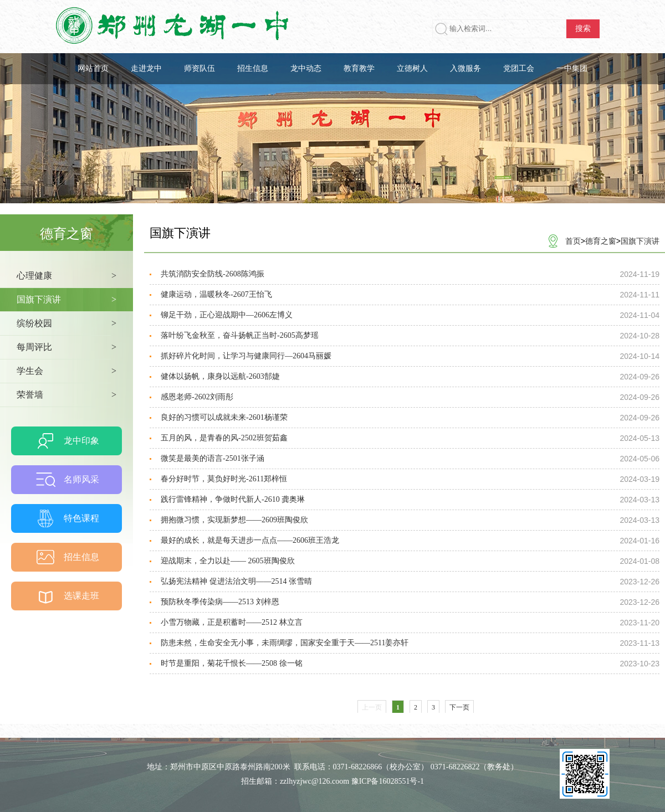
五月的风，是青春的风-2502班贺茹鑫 (224, 438)
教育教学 (359, 68)
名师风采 (81, 479)
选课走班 (81, 596)
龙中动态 (306, 68)
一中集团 (572, 68)
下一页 (459, 707)
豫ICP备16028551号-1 (388, 781)
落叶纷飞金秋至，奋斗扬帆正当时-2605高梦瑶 (240, 335)
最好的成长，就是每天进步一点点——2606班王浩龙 (250, 540)
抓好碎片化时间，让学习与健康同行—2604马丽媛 (246, 356)
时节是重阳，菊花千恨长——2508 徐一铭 (232, 663)
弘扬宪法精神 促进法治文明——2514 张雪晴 (236, 581)
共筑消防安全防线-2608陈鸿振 (213, 274)
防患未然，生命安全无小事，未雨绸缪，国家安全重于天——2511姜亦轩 (285, 643)
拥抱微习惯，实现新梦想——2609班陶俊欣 (234, 520)
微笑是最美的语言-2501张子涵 (213, 458)
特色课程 (81, 518)
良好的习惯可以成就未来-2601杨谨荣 (224, 417)
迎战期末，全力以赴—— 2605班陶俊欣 (228, 561)
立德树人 (412, 68)
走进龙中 (146, 68)
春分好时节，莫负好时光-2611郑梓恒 (224, 479)
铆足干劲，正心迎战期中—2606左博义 (227, 315)
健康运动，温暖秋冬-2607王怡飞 (216, 294)
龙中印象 (81, 441)
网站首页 (93, 68)
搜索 (583, 29)
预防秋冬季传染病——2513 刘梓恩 (220, 602)
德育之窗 (601, 241)
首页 (573, 241)
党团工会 (519, 68)
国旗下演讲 (640, 241)
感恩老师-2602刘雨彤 (197, 397)
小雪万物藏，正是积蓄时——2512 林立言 (232, 622)
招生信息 (253, 68)
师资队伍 (199, 68)
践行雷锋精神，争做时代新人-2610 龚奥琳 (233, 499)
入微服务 (465, 68)
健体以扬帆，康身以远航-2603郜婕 (220, 376)
